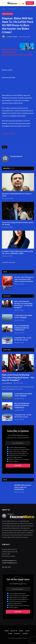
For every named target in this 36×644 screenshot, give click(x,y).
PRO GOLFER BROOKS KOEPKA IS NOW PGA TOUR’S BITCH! (22, 328)
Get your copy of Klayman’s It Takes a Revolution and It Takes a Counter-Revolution (24, 279)
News (4, 371)
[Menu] (3, 3)
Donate (25, 634)
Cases (27, 631)
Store (10, 634)
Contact (17, 634)
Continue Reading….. (9, 133)
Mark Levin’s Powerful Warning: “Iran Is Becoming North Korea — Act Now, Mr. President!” (18, 377)
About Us (14, 631)
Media (21, 631)
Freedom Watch (13, 37)
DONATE (30, 3)
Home (7, 631)
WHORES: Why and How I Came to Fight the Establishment (23, 487)
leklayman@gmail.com (10, 560)
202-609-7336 (6, 567)
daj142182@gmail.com (10, 563)
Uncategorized (7, 14)
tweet (5, 147)
